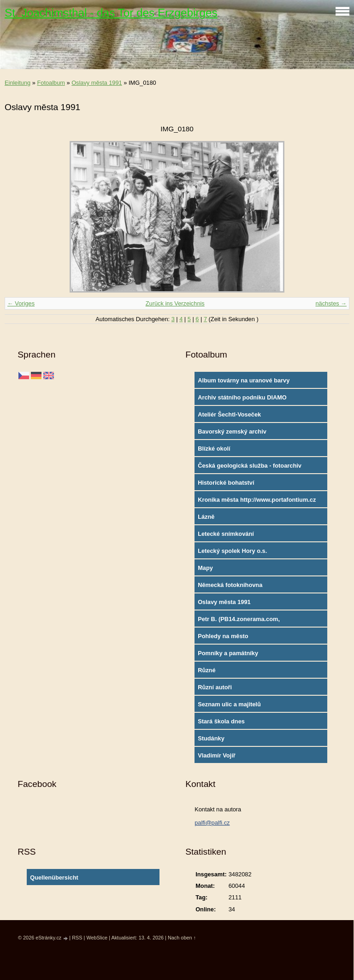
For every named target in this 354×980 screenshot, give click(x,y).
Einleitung (18, 83)
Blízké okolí (214, 449)
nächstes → (331, 303)
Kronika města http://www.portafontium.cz (257, 500)
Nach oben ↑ (182, 938)
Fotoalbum (51, 83)
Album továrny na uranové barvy (244, 380)
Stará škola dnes (221, 721)
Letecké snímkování (226, 534)
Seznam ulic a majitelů (229, 704)
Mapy (205, 568)
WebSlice (97, 938)
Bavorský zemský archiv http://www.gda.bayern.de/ (234, 434)
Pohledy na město (223, 636)
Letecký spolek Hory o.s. (232, 551)
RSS (77, 938)
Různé (206, 670)
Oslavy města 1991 (97, 83)
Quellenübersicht (54, 877)
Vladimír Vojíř (217, 755)
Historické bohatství (226, 483)
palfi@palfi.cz (212, 823)
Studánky (211, 738)
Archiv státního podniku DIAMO (242, 397)
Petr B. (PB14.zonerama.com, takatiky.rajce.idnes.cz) (239, 621)
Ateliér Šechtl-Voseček (229, 414)
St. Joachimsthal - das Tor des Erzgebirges (111, 13)
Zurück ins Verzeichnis (175, 303)
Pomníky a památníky (228, 653)
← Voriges (21, 303)
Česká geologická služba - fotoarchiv (250, 466)
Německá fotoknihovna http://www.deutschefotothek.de (242, 587)
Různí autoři (215, 687)
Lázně (206, 517)
